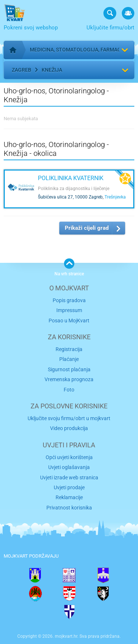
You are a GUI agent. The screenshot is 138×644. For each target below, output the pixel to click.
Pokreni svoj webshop (31, 28)
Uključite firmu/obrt (110, 28)
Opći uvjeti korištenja (69, 457)
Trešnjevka (115, 197)
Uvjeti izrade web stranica (69, 477)
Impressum (69, 310)
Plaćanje (69, 359)
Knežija (52, 70)
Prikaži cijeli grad (87, 228)
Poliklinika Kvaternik (71, 178)
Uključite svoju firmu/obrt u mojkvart (69, 418)
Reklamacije (69, 497)
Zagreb (22, 70)
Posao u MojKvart (69, 321)
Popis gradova (69, 300)
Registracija (69, 349)
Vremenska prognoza (69, 379)
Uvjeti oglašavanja (69, 467)
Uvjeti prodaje (69, 487)
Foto (69, 390)
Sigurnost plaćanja (69, 369)
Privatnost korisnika (69, 508)
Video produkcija (69, 428)
